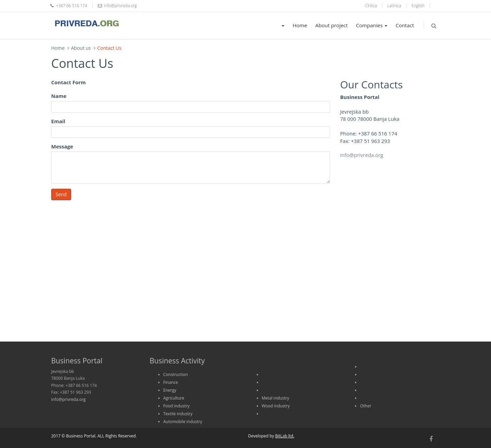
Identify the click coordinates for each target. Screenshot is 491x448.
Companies (372, 25)
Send (61, 194)
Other (366, 406)
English (418, 6)
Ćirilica (371, 6)
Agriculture (174, 398)
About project (332, 25)
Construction (176, 374)
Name (59, 96)
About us (81, 48)
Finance (171, 382)
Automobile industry (183, 422)
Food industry (176, 406)
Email (58, 121)
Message (62, 146)
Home (300, 25)
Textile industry (178, 414)
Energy (170, 390)
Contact (405, 25)
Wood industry (276, 406)
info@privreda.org (362, 155)
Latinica (394, 6)
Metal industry (276, 398)
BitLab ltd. (285, 436)
